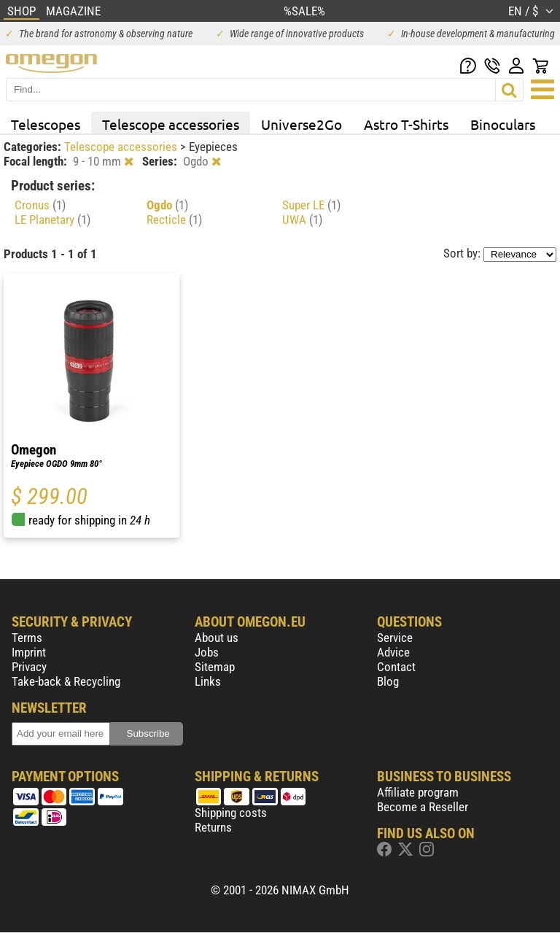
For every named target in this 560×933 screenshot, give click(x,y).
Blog (388, 681)
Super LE (311, 205)
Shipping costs (231, 813)
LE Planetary (52, 220)
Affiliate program (418, 792)
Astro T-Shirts (406, 124)
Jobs (207, 652)
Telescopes (46, 124)
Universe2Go (302, 124)
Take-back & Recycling (66, 681)
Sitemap (215, 667)
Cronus (40, 205)
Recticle (174, 220)
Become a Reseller (423, 807)
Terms (27, 638)
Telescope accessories (171, 124)
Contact (396, 667)
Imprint (29, 652)
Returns (213, 827)
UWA (302, 220)
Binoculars (503, 124)
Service (395, 638)
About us (217, 638)
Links (208, 681)
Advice (393, 652)
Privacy (29, 667)
